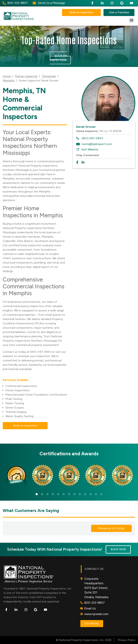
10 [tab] (85, 494)
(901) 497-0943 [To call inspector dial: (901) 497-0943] (92, 138)
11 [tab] (91, 494)
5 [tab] (58, 494)
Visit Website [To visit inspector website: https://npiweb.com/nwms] (90, 149)
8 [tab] (74, 494)
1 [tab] (37, 494)
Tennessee (49, 76)
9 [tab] (80, 494)
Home (7, 76)
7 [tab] (69, 494)
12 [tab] (96, 494)
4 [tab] (53, 494)
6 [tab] (64, 494)
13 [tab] (101, 494)
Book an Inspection (58, 58)
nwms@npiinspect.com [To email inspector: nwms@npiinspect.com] (97, 144)
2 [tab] (42, 494)
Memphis (9, 80)
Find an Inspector (26, 76)
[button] (131, 20)
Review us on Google (111, 528)
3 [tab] (47, 494)
